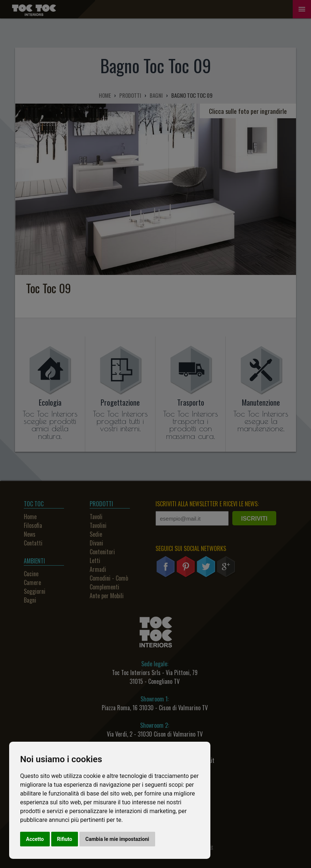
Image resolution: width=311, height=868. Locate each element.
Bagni (30, 600)
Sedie (96, 534)
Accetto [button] (35, 839)
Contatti (33, 543)
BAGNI (156, 95)
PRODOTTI (130, 95)
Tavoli (96, 517)
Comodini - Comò (109, 578)
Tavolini (98, 525)
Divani (96, 543)
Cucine (31, 574)
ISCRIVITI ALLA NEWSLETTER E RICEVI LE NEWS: (207, 504)
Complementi (104, 587)
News (30, 534)
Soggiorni (35, 591)
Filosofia (33, 525)
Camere (32, 582)
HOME (105, 95)
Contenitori (102, 552)
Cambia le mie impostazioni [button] (117, 839)
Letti (95, 560)
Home (30, 517)
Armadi (98, 569)
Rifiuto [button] (65, 839)
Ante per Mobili (107, 596)
